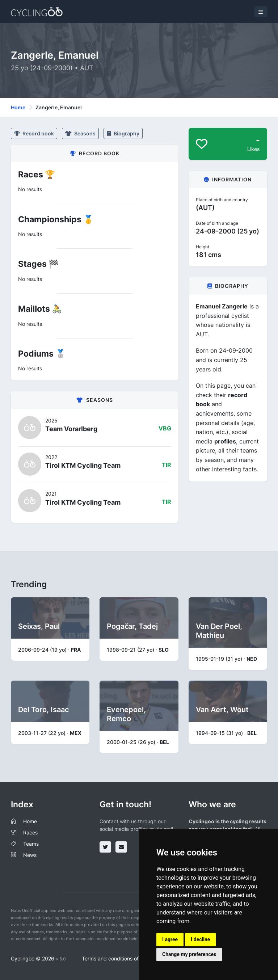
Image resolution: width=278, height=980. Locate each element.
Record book (34, 133)
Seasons (80, 133)
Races (30, 832)
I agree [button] (170, 939)
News (30, 855)
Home (18, 107)
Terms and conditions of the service (124, 958)
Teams (31, 844)
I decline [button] (200, 939)
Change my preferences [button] (189, 954)
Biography (123, 133)
